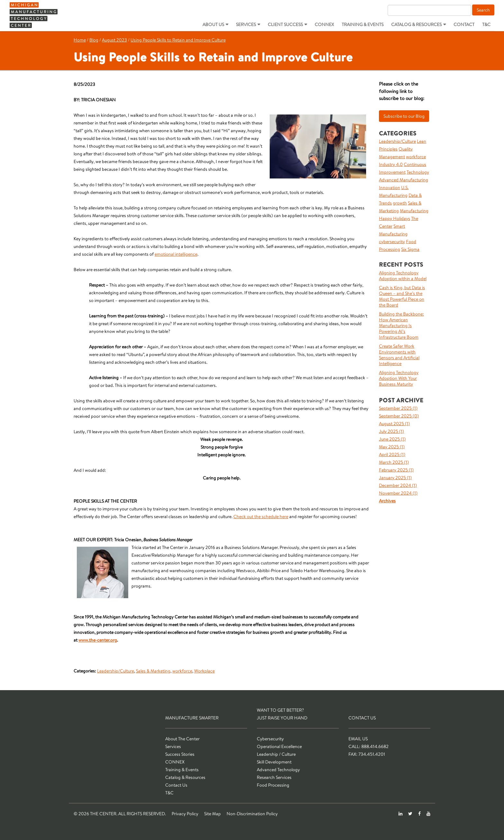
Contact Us (176, 785)
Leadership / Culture (276, 754)
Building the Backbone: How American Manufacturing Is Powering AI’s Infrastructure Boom (401, 325)
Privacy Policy (185, 814)
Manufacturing (414, 211)
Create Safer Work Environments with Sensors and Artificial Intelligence (399, 355)
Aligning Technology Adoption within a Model (403, 276)
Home (80, 40)
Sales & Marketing (153, 671)
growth (400, 203)
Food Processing (273, 785)
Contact (464, 24)
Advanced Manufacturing (404, 180)
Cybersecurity (270, 739)
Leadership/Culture (116, 671)
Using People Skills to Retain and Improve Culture (178, 40)
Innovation (390, 187)
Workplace (204, 671)
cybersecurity (392, 242)
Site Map (212, 814)
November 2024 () (398, 493)
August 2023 (114, 40)
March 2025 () (394, 462)
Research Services (274, 777)
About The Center (182, 739)
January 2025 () (395, 478)
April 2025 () (392, 454)
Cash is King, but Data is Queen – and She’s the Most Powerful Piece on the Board (402, 296)
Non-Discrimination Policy (252, 814)
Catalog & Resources (416, 24)
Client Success (285, 24)
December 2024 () (398, 485)
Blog (94, 40)
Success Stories (180, 754)
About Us (213, 24)
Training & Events (363, 24)
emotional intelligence (176, 254)
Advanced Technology (278, 770)
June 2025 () (392, 439)
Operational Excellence (279, 746)
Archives (387, 501)
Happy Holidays (395, 218)
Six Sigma (410, 249)
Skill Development (274, 762)
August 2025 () (394, 424)
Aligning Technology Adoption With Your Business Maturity (399, 378)
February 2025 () (396, 470)
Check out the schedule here (261, 516)
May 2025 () (392, 447)
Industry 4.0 (391, 164)
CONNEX (324, 24)
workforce (182, 671)
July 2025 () (392, 431)
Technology (418, 172)
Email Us (358, 739)
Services (246, 24)
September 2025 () (398, 408)
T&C (486, 24)
